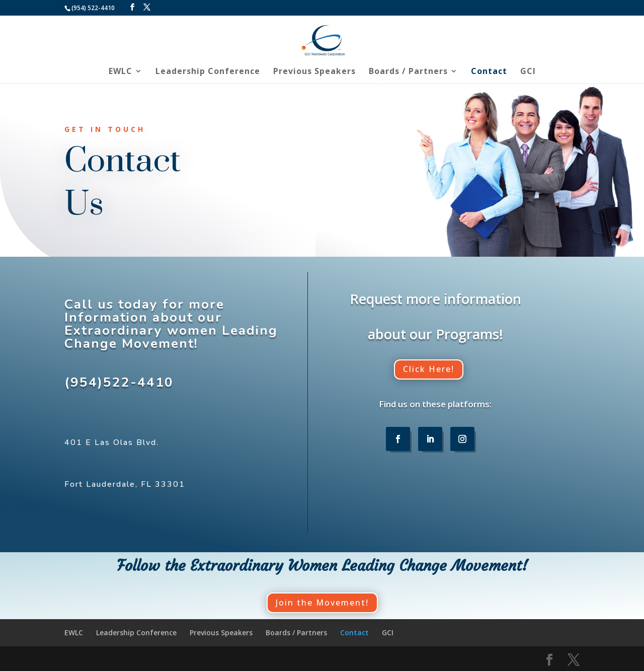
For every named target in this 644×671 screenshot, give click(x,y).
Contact (489, 72)
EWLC (120, 72)
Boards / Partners (408, 72)
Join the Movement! (322, 603)
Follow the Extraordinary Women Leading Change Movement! (322, 566)
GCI (528, 72)
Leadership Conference (208, 72)
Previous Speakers (314, 72)
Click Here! (429, 369)
